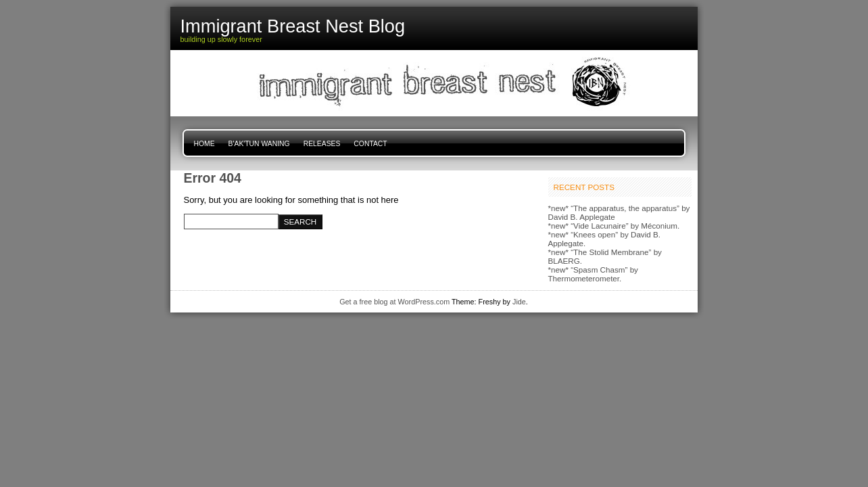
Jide (519, 302)
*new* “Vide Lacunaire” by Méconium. (614, 226)
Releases (322, 144)
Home (204, 144)
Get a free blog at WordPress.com (394, 302)
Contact (370, 144)
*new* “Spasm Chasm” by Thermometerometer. (593, 274)
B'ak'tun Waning (259, 144)
